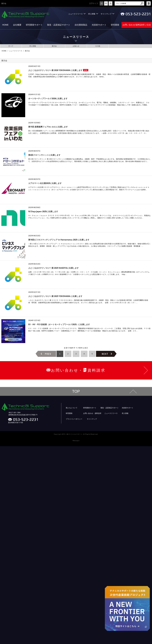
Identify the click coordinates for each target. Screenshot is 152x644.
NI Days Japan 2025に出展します (43, 212)
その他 (98, 46)
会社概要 (17, 25)
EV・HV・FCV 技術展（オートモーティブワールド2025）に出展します (59, 324)
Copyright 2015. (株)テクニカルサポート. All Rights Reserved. (76, 434)
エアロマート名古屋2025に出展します (45, 183)
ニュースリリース (76, 14)
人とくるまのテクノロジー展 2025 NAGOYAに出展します (53, 268)
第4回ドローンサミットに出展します (44, 155)
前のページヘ (46, 354)
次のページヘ (106, 354)
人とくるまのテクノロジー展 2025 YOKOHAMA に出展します (55, 296)
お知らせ (76, 46)
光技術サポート (99, 25)
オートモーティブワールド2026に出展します (48, 99)
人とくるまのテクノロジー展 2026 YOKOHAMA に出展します (55, 70)
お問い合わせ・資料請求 (92, 413)
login (149, 3)
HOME (5, 25)
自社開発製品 (81, 25)
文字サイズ (94, 3)
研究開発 (115, 25)
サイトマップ (106, 14)
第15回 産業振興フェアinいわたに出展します (48, 127)
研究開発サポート (34, 25)
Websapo (76, 441)
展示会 (54, 46)
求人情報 (92, 14)
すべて (11, 46)
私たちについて (72, 408)
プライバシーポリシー (74, 419)
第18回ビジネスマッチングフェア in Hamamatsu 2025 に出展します (59, 240)
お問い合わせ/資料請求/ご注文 (137, 25)
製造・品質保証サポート (59, 25)
